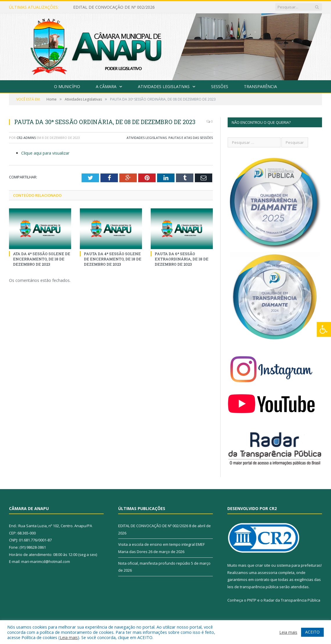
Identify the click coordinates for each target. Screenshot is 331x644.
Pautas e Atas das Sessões (191, 138)
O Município (67, 86)
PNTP (252, 600)
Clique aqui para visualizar (45, 153)
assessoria (267, 573)
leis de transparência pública (253, 587)
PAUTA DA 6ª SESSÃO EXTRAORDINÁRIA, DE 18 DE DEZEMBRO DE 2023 (182, 259)
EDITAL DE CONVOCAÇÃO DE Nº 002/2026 (114, 7)
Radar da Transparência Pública (292, 600)
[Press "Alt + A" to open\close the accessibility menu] (324, 329)
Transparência (260, 86)
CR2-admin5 (26, 138)
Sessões (220, 86)
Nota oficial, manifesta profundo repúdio (154, 563)
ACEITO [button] (312, 632)
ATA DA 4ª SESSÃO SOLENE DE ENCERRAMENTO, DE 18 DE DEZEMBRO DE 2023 (42, 259)
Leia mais (69, 637)
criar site (263, 565)
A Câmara (106, 86)
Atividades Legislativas (164, 86)
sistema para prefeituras (299, 565)
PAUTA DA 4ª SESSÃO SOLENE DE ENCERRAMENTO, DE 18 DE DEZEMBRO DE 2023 (113, 259)
